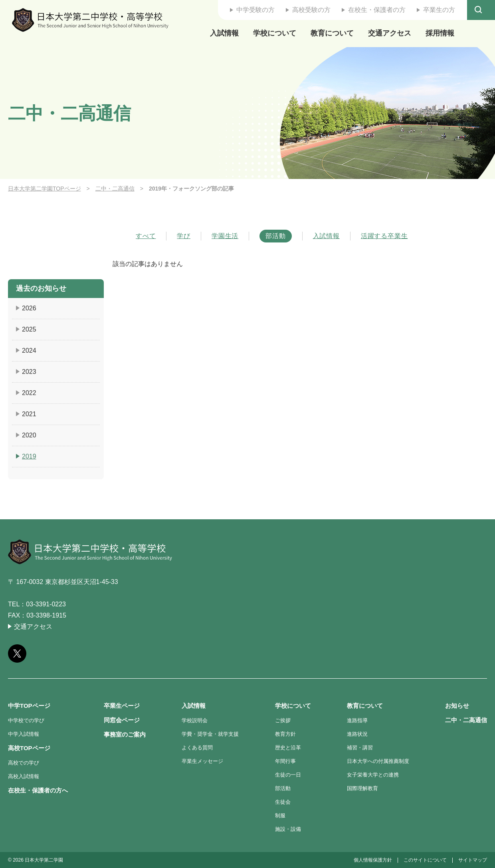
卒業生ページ (122, 706)
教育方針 (285, 734)
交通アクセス (390, 33)
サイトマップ (473, 860)
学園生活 (225, 236)
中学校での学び (26, 720)
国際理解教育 (362, 788)
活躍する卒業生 (384, 236)
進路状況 (357, 734)
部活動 (275, 236)
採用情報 (440, 33)
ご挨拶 (283, 720)
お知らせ (457, 706)
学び (184, 236)
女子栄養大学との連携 (373, 775)
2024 (29, 351)
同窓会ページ (122, 720)
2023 (29, 372)
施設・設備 (288, 829)
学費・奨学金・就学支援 (210, 734)
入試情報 (224, 33)
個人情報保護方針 (373, 860)
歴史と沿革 (288, 748)
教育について (332, 33)
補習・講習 (360, 748)
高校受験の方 (311, 10)
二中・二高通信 (115, 189)
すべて (146, 236)
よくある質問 (197, 748)
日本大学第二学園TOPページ (45, 189)
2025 (29, 329)
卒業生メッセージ (202, 761)
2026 (29, 308)
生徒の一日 (288, 775)
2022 (29, 393)
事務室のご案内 (125, 734)
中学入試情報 (24, 734)
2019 (29, 456)
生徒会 (283, 802)
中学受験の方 (255, 10)
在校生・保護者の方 (377, 10)
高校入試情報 (24, 776)
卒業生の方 (439, 10)
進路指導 (357, 720)
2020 (29, 435)
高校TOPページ (29, 748)
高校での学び (24, 763)
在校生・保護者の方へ (38, 790)
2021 (29, 414)
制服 (280, 815)
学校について (275, 33)
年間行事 (285, 761)
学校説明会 (195, 720)
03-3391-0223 (46, 604)
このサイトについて (425, 860)
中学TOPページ (29, 706)
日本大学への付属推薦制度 (378, 761)
